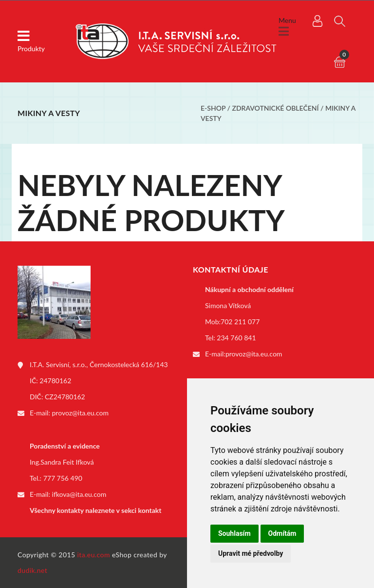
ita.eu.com (94, 555)
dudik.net (32, 570)
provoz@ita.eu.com (80, 413)
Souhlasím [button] (234, 533)
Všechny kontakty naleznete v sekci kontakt (95, 510)
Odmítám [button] (282, 533)
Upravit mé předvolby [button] (251, 553)
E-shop (213, 108)
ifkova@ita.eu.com (79, 494)
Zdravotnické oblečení (276, 108)
